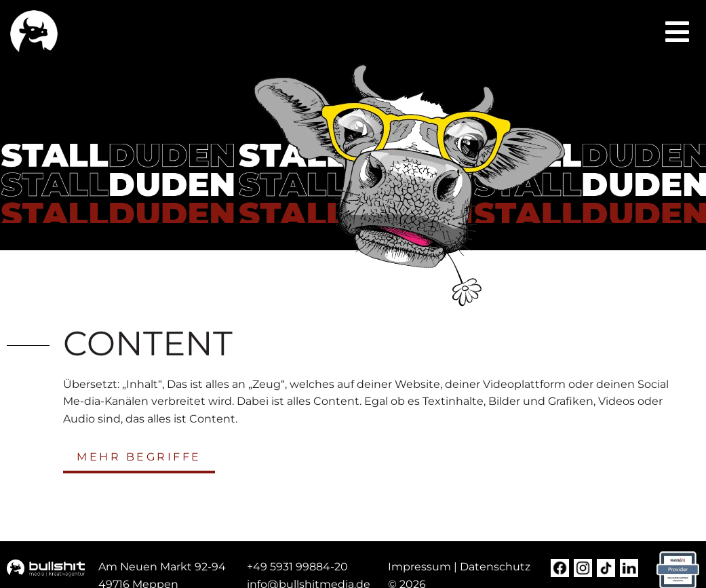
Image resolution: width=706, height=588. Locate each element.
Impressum (419, 567)
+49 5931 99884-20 (297, 567)
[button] (677, 32)
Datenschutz (495, 567)
